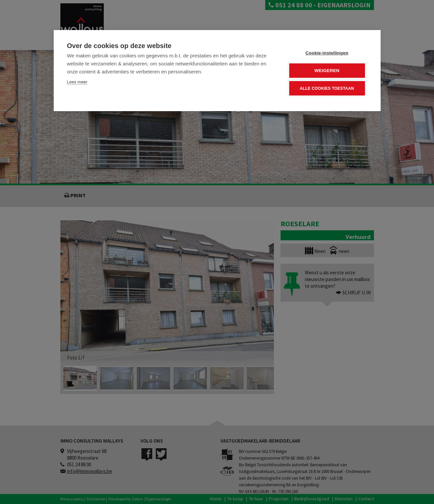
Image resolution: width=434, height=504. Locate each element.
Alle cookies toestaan (327, 88)
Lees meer (77, 82)
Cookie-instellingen (327, 53)
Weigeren (327, 71)
